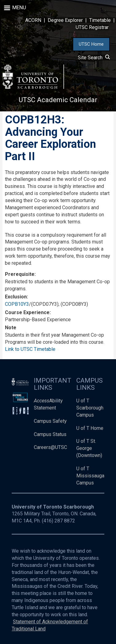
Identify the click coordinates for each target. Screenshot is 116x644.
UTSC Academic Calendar (58, 100)
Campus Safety (50, 421)
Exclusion (16, 297)
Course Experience (27, 312)
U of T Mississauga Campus (90, 476)
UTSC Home (91, 44)
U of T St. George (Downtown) (89, 448)
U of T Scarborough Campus (90, 408)
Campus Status (50, 434)
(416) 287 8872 (58, 521)
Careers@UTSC (50, 447)
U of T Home (90, 428)
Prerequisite (20, 274)
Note (11, 328)
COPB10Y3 (17, 304)
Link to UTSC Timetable (30, 349)
